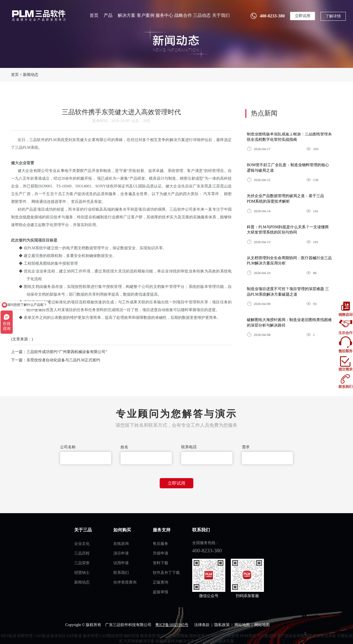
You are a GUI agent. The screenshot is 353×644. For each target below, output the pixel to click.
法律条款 (202, 625)
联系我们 (121, 573)
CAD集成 (42, 636)
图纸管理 (197, 636)
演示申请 (121, 553)
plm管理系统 (38, 15)
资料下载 (161, 563)
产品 (108, 15)
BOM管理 (231, 636)
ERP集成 (74, 636)
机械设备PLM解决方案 (175, 641)
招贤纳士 (82, 573)
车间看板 (181, 636)
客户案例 (146, 15)
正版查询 (161, 582)
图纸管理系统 (324, 636)
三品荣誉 (82, 563)
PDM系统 (248, 636)
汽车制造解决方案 (139, 641)
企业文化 (82, 544)
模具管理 (148, 636)
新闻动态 (31, 75)
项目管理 (164, 636)
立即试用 (303, 16)
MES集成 (8, 636)
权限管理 (25, 636)
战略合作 (183, 15)
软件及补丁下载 (166, 573)
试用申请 (121, 563)
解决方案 (127, 15)
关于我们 (221, 15)
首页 (94, 15)
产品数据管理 (268, 636)
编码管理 (131, 636)
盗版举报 (161, 592)
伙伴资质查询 (125, 582)
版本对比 (58, 636)
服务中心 (164, 15)
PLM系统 (214, 636)
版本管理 (90, 636)
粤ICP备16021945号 (172, 625)
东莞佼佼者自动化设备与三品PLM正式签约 (63, 360)
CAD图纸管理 (111, 636)
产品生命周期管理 (296, 636)
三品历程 (82, 553)
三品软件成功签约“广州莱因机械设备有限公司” (67, 352)
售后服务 (161, 544)
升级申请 (161, 553)
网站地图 (242, 625)
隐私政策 (222, 625)
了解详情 (333, 16)
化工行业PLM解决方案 (215, 641)
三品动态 (202, 15)
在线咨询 (121, 544)
